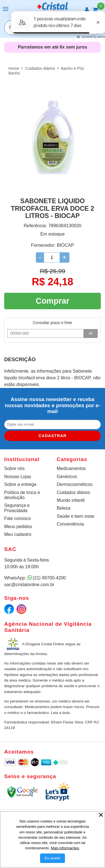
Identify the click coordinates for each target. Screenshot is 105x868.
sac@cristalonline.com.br (29, 585)
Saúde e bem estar (76, 516)
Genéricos (67, 477)
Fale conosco (17, 518)
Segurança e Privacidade (17, 508)
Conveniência (70, 524)
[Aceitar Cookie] (53, 858)
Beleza (64, 508)
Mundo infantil (71, 500)
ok (91, 333)
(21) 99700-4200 (49, 578)
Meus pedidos (18, 527)
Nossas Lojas (18, 477)
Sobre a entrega (20, 484)
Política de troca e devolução (22, 495)
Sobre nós (14, 468)
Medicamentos (71, 468)
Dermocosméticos (75, 484)
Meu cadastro (18, 534)
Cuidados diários (73, 492)
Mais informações (65, 848)
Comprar (52, 301)
